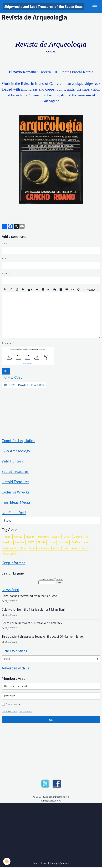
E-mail (5, 258)
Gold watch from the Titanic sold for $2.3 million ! (33, 609)
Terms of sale (40, 863)
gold (65, 548)
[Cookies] (7, 861)
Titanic (7, 537)
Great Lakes (10, 554)
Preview (89, 290)
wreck (56, 548)
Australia (63, 542)
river (87, 542)
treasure (19, 542)
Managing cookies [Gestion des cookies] (60, 863)
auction (56, 537)
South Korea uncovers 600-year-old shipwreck (32, 623)
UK (87, 537)
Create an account (9, 712)
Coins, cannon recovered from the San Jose (29, 596)
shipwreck (43, 537)
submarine (44, 548)
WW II (31, 542)
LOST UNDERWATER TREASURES (24, 385)
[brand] (43, 7)
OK (6, 371)
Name (5, 243)
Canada (78, 537)
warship (7, 542)
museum (30, 537)
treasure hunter (79, 548)
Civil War (76, 542)
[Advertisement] (51, 411)
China (23, 548)
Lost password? (25, 712)
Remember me (13, 704)
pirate (52, 542)
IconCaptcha (27, 363)
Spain (32, 548)
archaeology (10, 548)
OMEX (67, 537)
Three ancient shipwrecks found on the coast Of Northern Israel (43, 636)
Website (6, 273)
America (18, 537)
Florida (41, 542)
